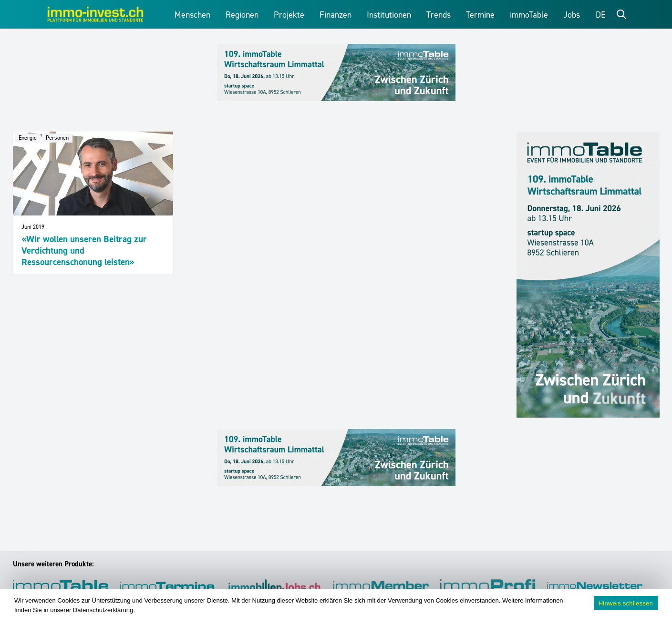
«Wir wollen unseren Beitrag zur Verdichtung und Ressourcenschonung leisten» (84, 251)
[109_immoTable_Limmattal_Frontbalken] (336, 72)
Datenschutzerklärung (103, 610)
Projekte (289, 15)
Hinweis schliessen (626, 603)
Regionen (242, 15)
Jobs (572, 15)
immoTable (529, 15)
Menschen (192, 15)
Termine (480, 15)
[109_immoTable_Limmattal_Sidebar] (588, 275)
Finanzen (336, 15)
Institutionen (389, 15)
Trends (439, 15)
